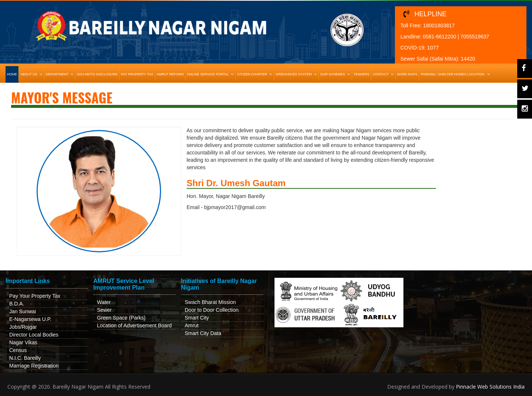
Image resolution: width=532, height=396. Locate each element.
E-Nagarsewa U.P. (30, 319)
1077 (433, 48)
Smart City (197, 318)
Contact (384, 74)
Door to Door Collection (212, 310)
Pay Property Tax (137, 74)
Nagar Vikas (23, 342)
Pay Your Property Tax (35, 296)
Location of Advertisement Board (134, 325)
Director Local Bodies (34, 335)
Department (60, 74)
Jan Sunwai (23, 311)
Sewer (105, 310)
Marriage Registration (34, 366)
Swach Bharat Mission (210, 302)
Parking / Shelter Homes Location (456, 74)
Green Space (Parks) (122, 318)
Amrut (192, 325)
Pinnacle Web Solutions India (490, 387)
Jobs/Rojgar (23, 327)
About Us (32, 74)
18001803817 (439, 25)
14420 (468, 59)
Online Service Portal (211, 74)
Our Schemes (336, 74)
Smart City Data (203, 333)
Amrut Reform (170, 74)
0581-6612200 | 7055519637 (456, 37)
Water (104, 302)
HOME (12, 74)
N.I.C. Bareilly (25, 358)
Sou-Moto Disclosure (97, 74)
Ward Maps (407, 74)
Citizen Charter (255, 74)
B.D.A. (17, 304)
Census (18, 350)
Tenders (362, 74)
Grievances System (297, 74)
